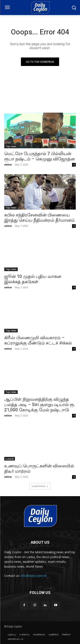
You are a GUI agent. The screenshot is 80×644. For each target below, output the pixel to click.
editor (8, 164)
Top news (11, 146)
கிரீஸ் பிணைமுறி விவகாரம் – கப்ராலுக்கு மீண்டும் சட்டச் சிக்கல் (38, 340)
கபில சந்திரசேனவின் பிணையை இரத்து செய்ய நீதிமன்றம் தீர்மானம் (39, 218)
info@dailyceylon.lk (34, 576)
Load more (40, 486)
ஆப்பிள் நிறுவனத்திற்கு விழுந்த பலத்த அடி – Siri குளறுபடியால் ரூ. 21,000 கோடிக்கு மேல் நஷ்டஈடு (40, 405)
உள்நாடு (10, 459)
